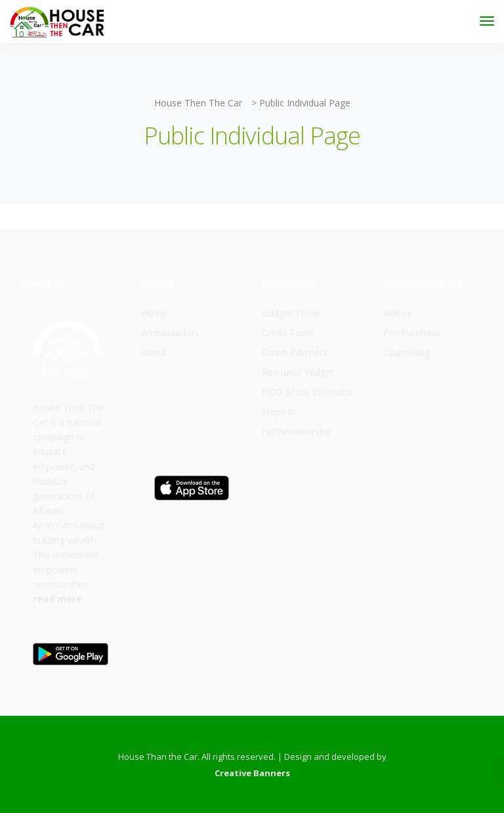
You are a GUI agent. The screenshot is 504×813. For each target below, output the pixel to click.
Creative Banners (252, 773)
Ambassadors (170, 333)
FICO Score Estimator (308, 392)
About (154, 352)
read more (57, 599)
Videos (397, 313)
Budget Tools (291, 313)
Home (154, 313)
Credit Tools (288, 333)
